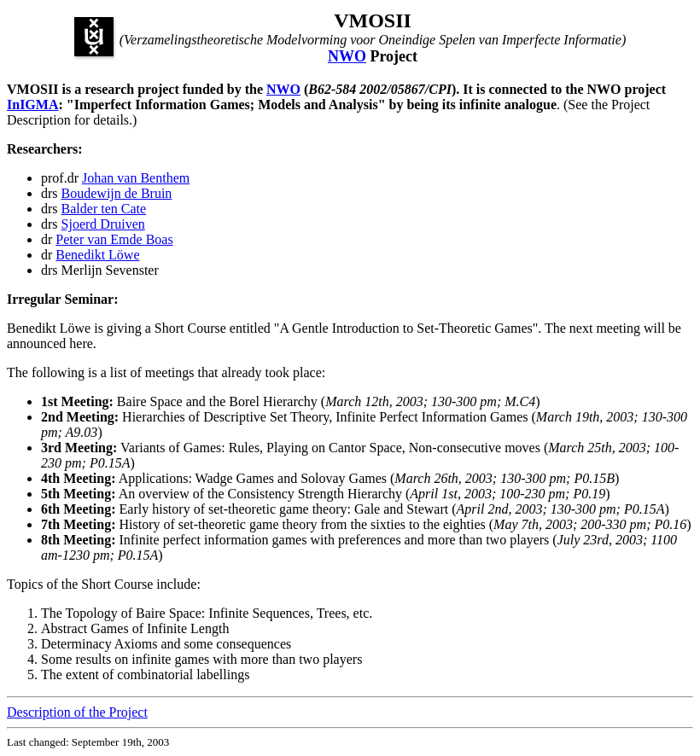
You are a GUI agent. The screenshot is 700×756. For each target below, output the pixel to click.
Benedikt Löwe (97, 255)
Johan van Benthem (136, 178)
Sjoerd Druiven (103, 224)
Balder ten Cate (104, 209)
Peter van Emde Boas (114, 239)
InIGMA (32, 105)
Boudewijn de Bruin (117, 193)
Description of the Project (77, 712)
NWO (347, 56)
